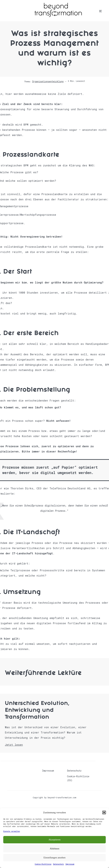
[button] (104, 812)
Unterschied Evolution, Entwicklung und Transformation (37, 711)
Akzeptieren (54, 840)
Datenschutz (58, 864)
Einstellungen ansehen (55, 858)
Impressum (70, 864)
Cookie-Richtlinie (43, 864)
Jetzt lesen (14, 745)
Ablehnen (54, 849)
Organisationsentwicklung (48, 81)
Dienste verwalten (12, 831)
